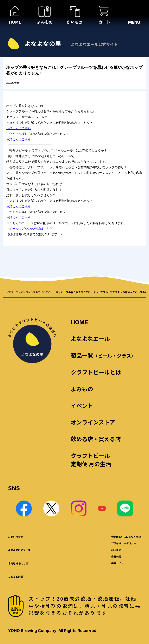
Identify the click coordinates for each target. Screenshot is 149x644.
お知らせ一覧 (51, 292)
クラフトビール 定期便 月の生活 (91, 460)
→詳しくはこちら (19, 128)
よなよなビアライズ (19, 550)
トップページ (11, 292)
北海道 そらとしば (18, 563)
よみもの (82, 389)
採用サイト (117, 563)
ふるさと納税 (15, 576)
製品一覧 (103, 355)
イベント (82, 406)
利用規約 (116, 550)
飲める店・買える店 (96, 439)
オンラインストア (31, 292)
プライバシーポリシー (124, 543)
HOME (79, 322)
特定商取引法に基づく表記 (126, 537)
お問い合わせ (15, 537)
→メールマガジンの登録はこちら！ (31, 229)
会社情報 (116, 556)
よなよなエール (90, 339)
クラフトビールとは (96, 372)
